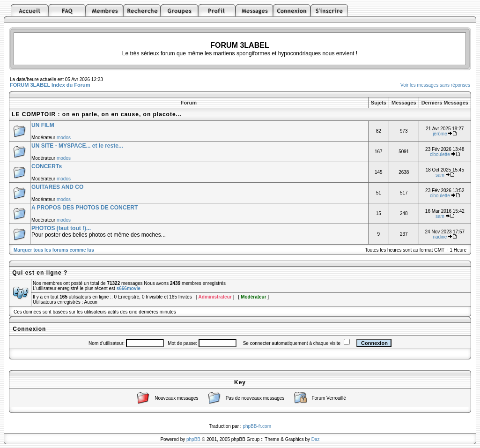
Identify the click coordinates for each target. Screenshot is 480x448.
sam (440, 175)
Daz (316, 439)
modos (64, 138)
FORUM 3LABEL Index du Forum (50, 85)
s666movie (129, 288)
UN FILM (43, 125)
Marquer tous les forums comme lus (54, 250)
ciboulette (440, 154)
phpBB (193, 439)
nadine (440, 237)
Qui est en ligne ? (40, 273)
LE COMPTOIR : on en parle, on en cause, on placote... (97, 114)
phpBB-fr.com (257, 426)
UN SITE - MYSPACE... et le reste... (77, 146)
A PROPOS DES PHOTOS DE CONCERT (85, 208)
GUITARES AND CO (57, 187)
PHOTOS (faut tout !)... (61, 228)
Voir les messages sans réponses (435, 85)
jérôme (440, 134)
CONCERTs (47, 166)
